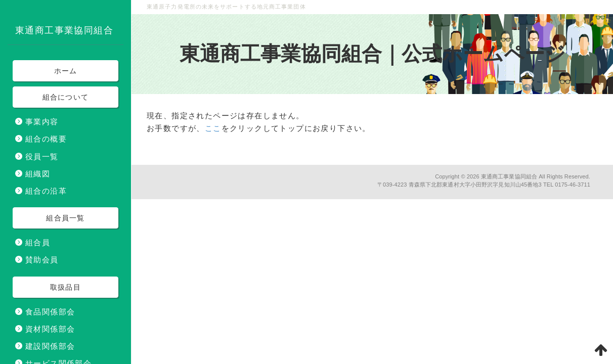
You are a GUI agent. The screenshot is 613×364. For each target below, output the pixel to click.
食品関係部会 (50, 312)
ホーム (66, 71)
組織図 (38, 174)
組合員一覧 (65, 218)
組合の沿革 (46, 191)
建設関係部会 (50, 346)
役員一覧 (42, 156)
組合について (66, 97)
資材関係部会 (50, 329)
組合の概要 (46, 139)
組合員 (38, 242)
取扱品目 (65, 287)
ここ (213, 128)
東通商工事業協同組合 (509, 176)
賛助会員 (42, 260)
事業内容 (42, 122)
